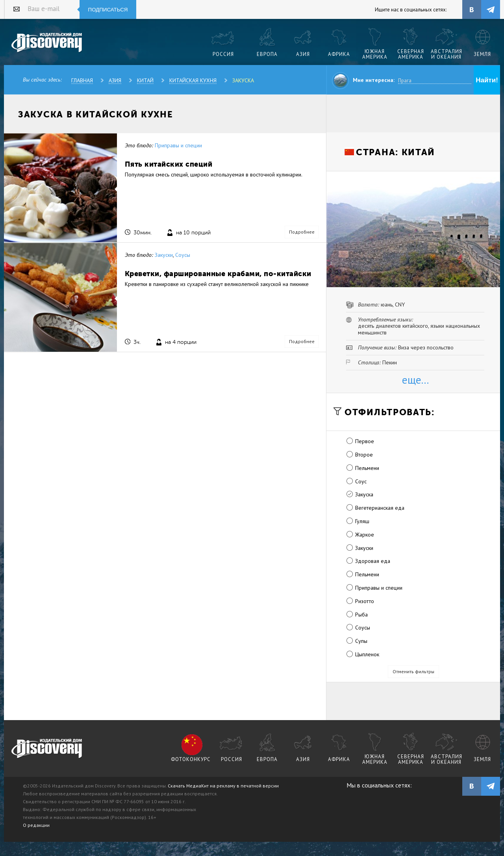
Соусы (183, 255)
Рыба (361, 615)
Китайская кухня (193, 80)
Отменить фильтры (413, 671)
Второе (364, 455)
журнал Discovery (47, 749)
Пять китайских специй (169, 164)
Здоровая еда (373, 561)
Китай (145, 80)
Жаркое (365, 535)
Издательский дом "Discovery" (47, 43)
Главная (82, 80)
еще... (415, 380)
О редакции (36, 825)
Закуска (243, 80)
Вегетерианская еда (380, 508)
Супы (361, 641)
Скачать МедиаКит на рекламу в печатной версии (223, 786)
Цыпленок (367, 654)
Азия (115, 80)
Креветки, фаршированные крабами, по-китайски (218, 274)
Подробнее (302, 232)
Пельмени (367, 468)
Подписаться (108, 10)
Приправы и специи (178, 145)
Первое (365, 441)
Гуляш (362, 521)
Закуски (164, 255)
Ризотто (365, 601)
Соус (361, 481)
